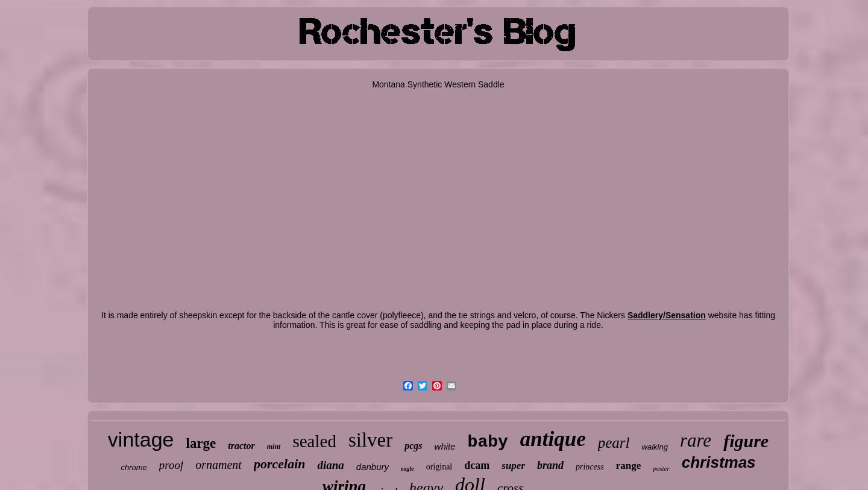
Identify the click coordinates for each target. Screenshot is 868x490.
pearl (614, 443)
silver (370, 440)
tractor (241, 446)
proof (171, 465)
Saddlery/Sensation (667, 315)
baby (488, 442)
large (201, 443)
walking (655, 447)
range (629, 466)
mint (274, 447)
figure (746, 441)
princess (590, 467)
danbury (373, 467)
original (439, 467)
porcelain (280, 464)
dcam (477, 465)
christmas (719, 462)
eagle (407, 469)
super (513, 466)
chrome (134, 467)
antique (553, 439)
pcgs (413, 446)
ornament (219, 465)
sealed (314, 441)
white (445, 446)
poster (661, 468)
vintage (141, 439)
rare (696, 440)
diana (330, 465)
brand (550, 465)
